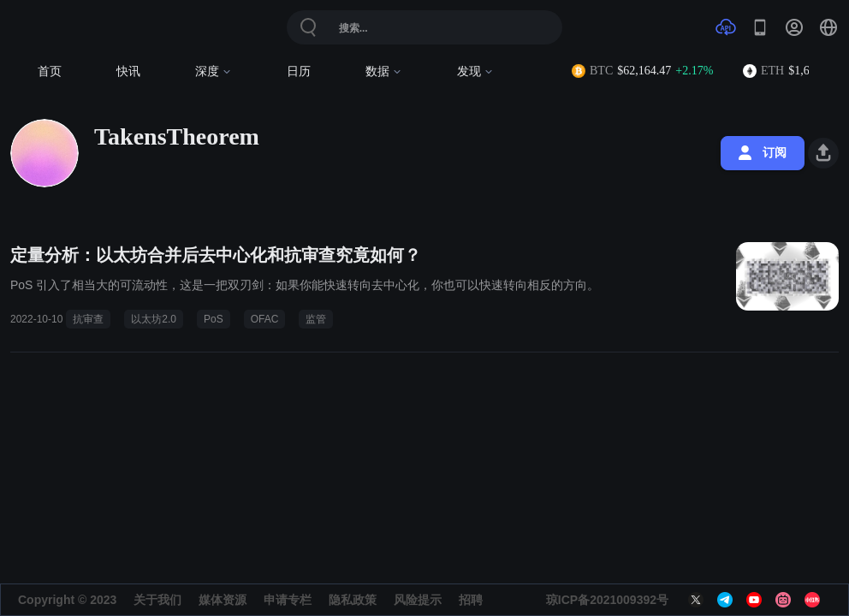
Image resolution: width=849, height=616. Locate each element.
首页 (50, 71)
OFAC (265, 319)
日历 (299, 71)
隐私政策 (353, 600)
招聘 (471, 600)
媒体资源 (223, 600)
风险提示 (418, 600)
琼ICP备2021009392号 (607, 600)
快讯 (128, 71)
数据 (384, 71)
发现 (475, 71)
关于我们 (157, 600)
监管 (316, 319)
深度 (214, 71)
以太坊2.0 (154, 319)
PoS (214, 319)
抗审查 (88, 319)
